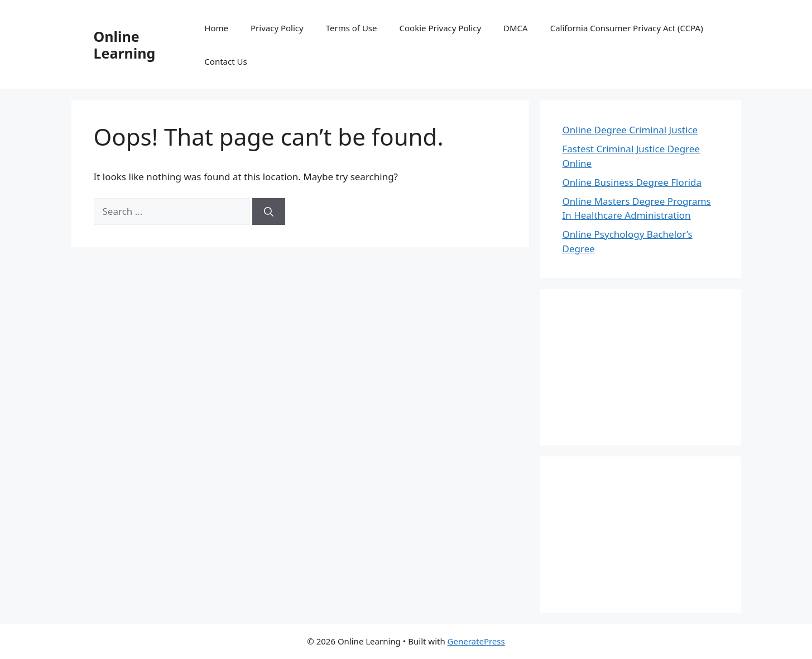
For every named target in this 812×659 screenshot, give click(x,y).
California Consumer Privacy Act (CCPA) (627, 28)
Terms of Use (352, 28)
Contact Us (225, 61)
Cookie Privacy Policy (441, 28)
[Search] (269, 211)
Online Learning (125, 45)
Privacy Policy (277, 28)
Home (216, 28)
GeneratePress (476, 641)
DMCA (516, 28)
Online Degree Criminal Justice (630, 130)
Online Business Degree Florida (632, 182)
